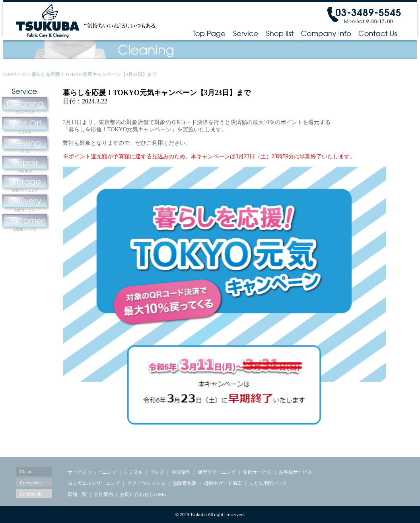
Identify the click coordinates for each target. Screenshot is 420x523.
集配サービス (257, 472)
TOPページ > (17, 74)
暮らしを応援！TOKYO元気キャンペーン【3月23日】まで (94, 74)
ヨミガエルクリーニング (94, 483)
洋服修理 (181, 472)
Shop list (280, 33)
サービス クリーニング (92, 472)
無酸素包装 (185, 483)
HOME (159, 494)
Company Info (326, 33)
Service (246, 33)
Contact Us (378, 33)
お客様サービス (296, 472)
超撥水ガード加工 (223, 483)
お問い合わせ (134, 494)
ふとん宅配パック (268, 483)
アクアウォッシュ (146, 483)
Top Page (209, 33)
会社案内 (103, 494)
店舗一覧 (77, 494)
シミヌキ (133, 472)
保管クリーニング (217, 472)
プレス (157, 472)
